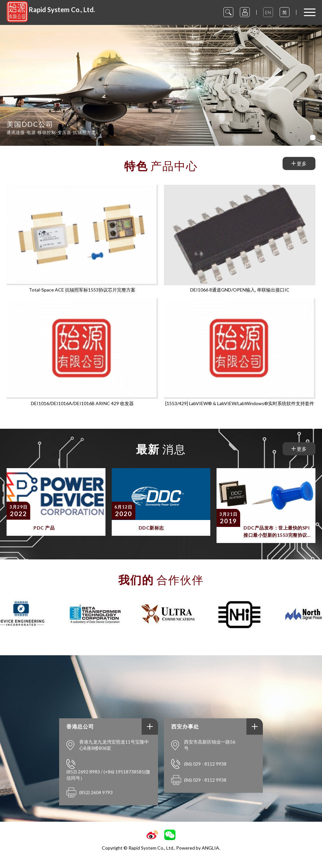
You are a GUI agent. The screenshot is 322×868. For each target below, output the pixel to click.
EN (268, 12)
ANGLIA (210, 848)
